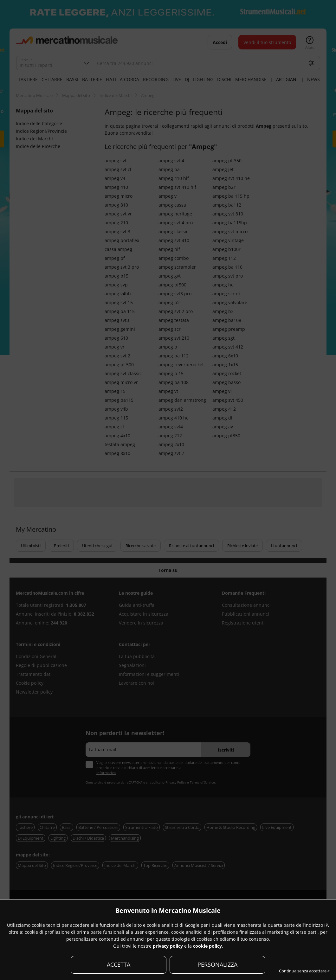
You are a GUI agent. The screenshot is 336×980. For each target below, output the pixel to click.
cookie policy (207, 946)
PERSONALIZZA (217, 964)
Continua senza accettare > (304, 971)
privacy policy (168, 946)
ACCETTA (119, 964)
